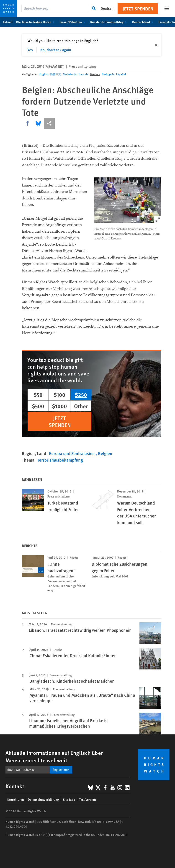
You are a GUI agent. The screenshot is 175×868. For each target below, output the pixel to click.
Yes (30, 50)
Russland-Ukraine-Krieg (109, 22)
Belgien (105, 453)
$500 (38, 406)
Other (81, 406)
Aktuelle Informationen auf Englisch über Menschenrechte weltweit (54, 756)
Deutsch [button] (107, 8)
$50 (38, 395)
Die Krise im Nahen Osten (36, 22)
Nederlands (70, 74)
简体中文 (56, 74)
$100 (59, 395)
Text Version (87, 799)
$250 (81, 395)
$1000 (59, 406)
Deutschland (143, 22)
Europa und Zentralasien (72, 453)
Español (121, 74)
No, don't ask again (56, 50)
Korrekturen (16, 799)
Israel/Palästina (73, 22)
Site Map (69, 799)
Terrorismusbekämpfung (60, 460)
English (44, 74)
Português (108, 74)
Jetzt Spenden (138, 9)
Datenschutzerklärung (43, 799)
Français (83, 74)
